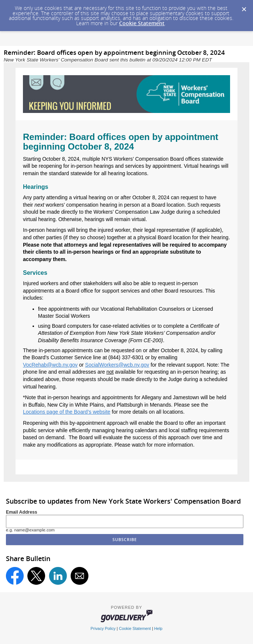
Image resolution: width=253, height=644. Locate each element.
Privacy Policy (103, 628)
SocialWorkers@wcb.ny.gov (117, 365)
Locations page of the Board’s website (67, 412)
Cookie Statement (142, 23)
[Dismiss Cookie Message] (244, 7)
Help (158, 628)
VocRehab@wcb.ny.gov (50, 365)
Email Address (22, 512)
